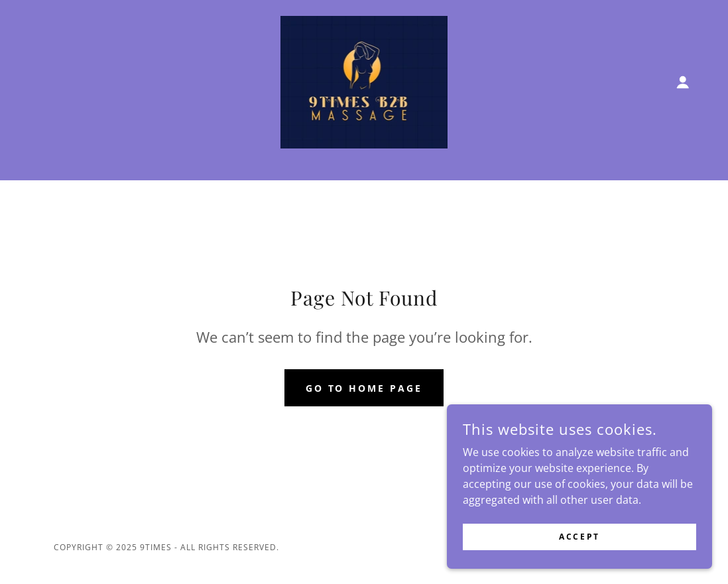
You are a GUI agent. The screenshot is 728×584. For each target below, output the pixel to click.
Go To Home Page (364, 388)
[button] (683, 82)
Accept (579, 537)
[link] (364, 81)
